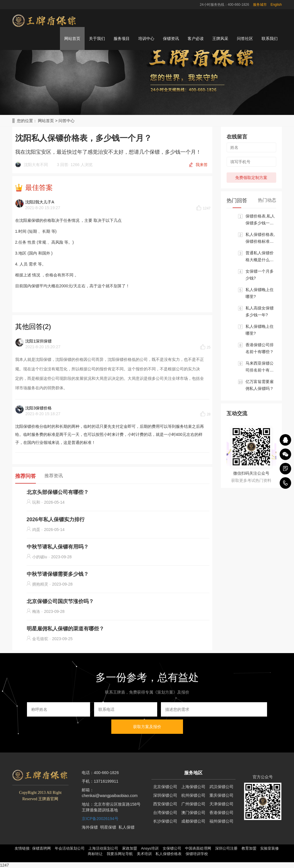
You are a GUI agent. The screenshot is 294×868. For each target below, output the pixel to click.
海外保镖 (90, 827)
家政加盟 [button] (130, 848)
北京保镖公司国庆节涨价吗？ (60, 601)
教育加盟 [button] (249, 848)
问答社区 (245, 39)
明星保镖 (108, 827)
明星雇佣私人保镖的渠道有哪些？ (65, 629)
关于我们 (97, 39)
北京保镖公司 (165, 787)
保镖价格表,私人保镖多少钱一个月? (260, 220)
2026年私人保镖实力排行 (56, 519)
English (276, 5)
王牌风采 (220, 39)
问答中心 (67, 121)
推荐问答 (26, 476)
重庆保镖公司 (221, 795)
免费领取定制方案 (251, 178)
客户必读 (196, 39)
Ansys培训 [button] (150, 848)
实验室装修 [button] (269, 848)
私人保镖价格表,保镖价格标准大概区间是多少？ (260, 238)
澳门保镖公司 (193, 813)
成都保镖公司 (193, 821)
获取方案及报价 (147, 727)
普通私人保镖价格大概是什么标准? (260, 257)
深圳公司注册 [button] (226, 848)
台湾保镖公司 (165, 813)
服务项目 (122, 39)
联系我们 (270, 39)
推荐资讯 (54, 476)
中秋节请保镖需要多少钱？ (58, 574)
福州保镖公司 (221, 821)
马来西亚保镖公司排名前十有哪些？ (260, 367)
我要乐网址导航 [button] (120, 854)
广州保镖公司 (193, 804)
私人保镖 (126, 827)
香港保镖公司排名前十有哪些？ (260, 348)
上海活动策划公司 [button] (103, 848)
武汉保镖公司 (221, 787)
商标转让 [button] (95, 854)
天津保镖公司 (221, 804)
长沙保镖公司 (165, 821)
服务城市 (260, 5)
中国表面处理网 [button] (198, 848)
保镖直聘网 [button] (41, 848)
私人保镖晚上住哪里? (260, 293)
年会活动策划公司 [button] (70, 848)
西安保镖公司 (165, 804)
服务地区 (193, 773)
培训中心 (146, 39)
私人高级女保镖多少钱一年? (260, 311)
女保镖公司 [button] (172, 848)
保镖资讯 (171, 39)
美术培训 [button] (144, 854)
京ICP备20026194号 (100, 819)
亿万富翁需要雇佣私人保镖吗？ (260, 385)
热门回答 (237, 201)
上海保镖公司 (193, 787)
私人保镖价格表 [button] (169, 854)
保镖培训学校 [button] (197, 854)
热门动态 (267, 200)
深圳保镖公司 (165, 795)
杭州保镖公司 (193, 795)
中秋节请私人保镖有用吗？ (58, 547)
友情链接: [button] (23, 848)
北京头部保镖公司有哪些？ (58, 492)
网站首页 (72, 39)
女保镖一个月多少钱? (260, 275)
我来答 (202, 165)
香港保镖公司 (221, 813)
